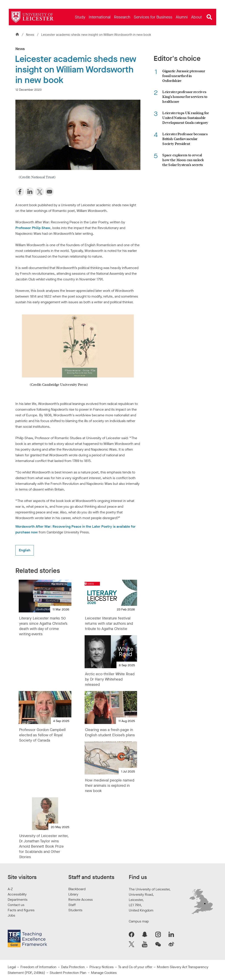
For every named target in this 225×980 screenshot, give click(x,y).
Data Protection (73, 967)
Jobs (11, 915)
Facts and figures (21, 910)
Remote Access (81, 900)
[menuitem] (80, 17)
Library (73, 894)
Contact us (16, 905)
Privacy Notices (102, 967)
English (25, 550)
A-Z (10, 889)
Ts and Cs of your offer (135, 967)
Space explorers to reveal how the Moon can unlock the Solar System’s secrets (183, 160)
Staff (72, 905)
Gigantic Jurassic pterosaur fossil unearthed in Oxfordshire (184, 76)
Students (75, 910)
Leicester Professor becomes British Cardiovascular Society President (185, 139)
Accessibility (17, 894)
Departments (18, 900)
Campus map (139, 921)
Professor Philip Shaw (33, 228)
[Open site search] (209, 17)
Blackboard (77, 889)
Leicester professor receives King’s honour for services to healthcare (185, 97)
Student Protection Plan (68, 973)
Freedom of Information (38, 967)
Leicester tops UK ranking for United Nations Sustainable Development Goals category (186, 118)
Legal (12, 967)
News (31, 35)
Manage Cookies (104, 973)
